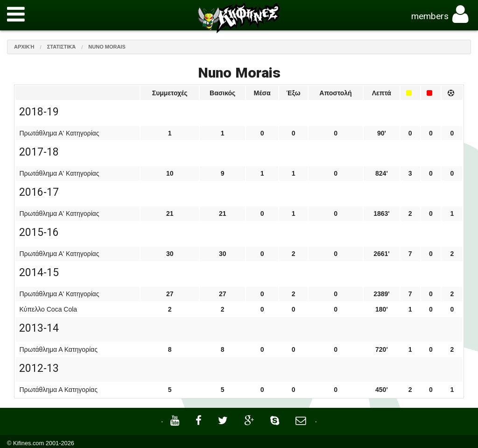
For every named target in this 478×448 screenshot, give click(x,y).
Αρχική (24, 47)
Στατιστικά (62, 47)
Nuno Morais (107, 47)
